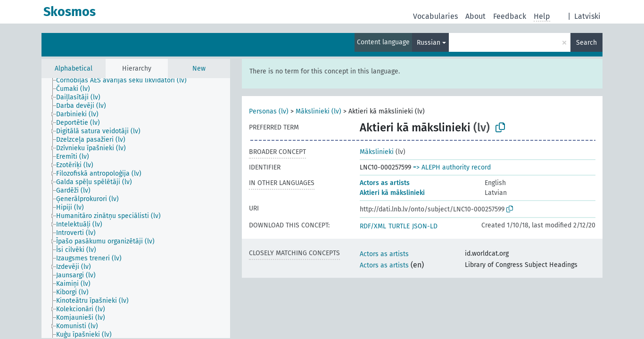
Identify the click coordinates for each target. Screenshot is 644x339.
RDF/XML (373, 226)
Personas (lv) (269, 111)
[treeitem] (125, 81)
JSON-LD (425, 226)
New (199, 69)
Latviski (587, 16)
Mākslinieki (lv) (318, 111)
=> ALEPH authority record (452, 167)
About (475, 16)
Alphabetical (74, 69)
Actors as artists (385, 183)
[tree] (136, 208)
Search (586, 43)
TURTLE (399, 226)
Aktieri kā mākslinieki (392, 193)
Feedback (510, 16)
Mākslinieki (377, 152)
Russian (429, 43)
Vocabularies (435, 16)
